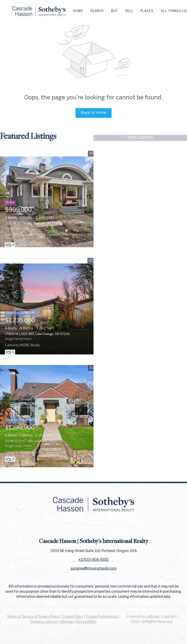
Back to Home (94, 113)
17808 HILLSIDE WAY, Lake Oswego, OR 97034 (37, 334)
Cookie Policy (73, 617)
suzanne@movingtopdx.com (94, 569)
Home (78, 11)
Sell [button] (129, 11)
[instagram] (103, 526)
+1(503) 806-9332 (93, 560)
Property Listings (44, 622)
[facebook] (84, 526)
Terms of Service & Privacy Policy (33, 617)
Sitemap (67, 622)
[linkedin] (93, 526)
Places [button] (147, 11)
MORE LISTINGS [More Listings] (140, 138)
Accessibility (86, 622)
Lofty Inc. (153, 617)
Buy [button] (114, 11)
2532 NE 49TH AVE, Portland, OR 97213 (33, 224)
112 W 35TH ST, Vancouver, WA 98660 (31, 441)
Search (97, 11)
